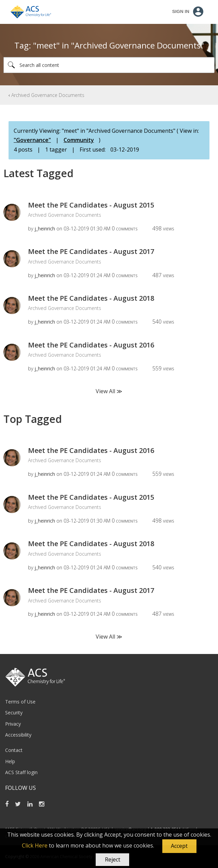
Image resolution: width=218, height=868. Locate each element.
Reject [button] (113, 859)
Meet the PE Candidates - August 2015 (91, 205)
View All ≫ (109, 391)
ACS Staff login (21, 772)
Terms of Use (20, 702)
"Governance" (32, 140)
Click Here (35, 845)
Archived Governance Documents (48, 95)
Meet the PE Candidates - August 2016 (91, 345)
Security (14, 713)
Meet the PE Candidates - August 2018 (91, 298)
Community (79, 140)
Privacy (13, 724)
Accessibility (18, 735)
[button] (179, 846)
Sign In (181, 11)
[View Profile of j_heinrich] (45, 229)
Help (10, 761)
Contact (14, 750)
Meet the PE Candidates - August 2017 (91, 251)
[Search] (109, 65)
